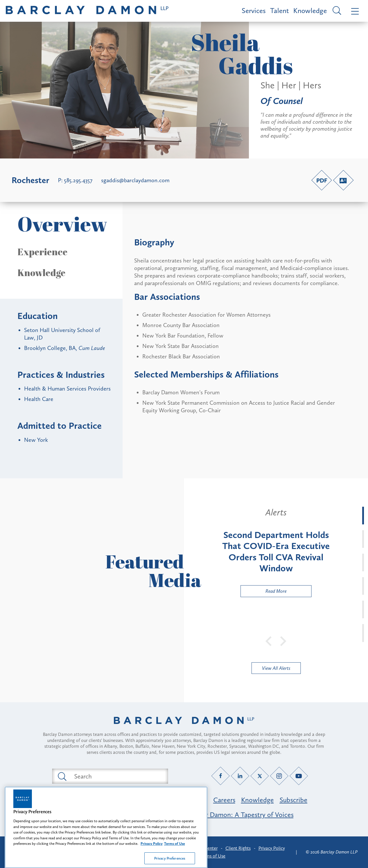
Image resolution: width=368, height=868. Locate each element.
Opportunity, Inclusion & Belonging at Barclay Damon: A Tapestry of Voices (184, 815)
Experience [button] (42, 252)
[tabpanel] (276, 552)
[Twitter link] (260, 776)
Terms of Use (213, 856)
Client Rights (238, 848)
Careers (224, 800)
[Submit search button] (62, 776)
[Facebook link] (221, 776)
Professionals (188, 800)
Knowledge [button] (41, 273)
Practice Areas (143, 800)
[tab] (363, 516)
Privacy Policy (272, 848)
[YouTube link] (299, 776)
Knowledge (310, 11)
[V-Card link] (343, 180)
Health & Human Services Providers (67, 389)
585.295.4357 (78, 180)
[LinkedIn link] (240, 776)
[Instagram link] (279, 776)
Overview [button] (62, 224)
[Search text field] (117, 776)
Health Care (39, 399)
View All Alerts (276, 668)
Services (254, 11)
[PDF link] (322, 180)
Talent (279, 11)
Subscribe (294, 800)
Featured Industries (89, 800)
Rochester (30, 180)
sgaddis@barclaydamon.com (135, 180)
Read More (264, 592)
